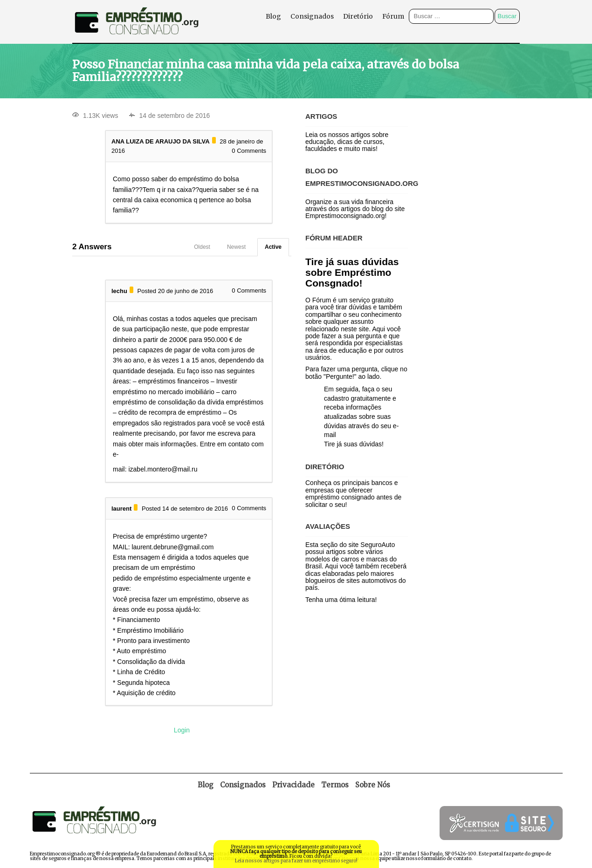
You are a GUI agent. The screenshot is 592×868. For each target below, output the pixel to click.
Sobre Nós (373, 785)
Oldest (202, 247)
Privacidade (293, 785)
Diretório (358, 16)
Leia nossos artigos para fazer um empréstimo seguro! (296, 861)
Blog (273, 16)
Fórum (393, 16)
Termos (335, 785)
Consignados (312, 16)
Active (273, 247)
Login (182, 730)
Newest (236, 247)
